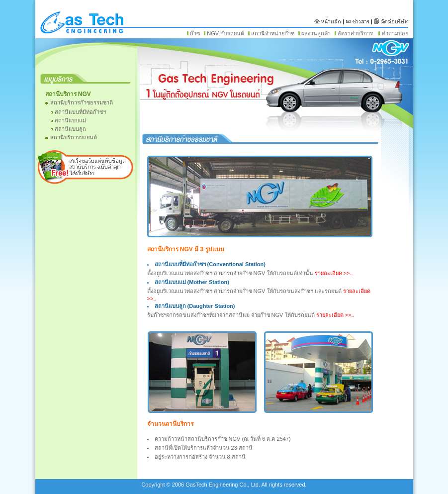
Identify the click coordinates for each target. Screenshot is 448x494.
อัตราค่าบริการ (355, 33)
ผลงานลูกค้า (316, 33)
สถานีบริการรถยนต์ (74, 137)
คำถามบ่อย (395, 33)
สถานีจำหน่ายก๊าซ (273, 33)
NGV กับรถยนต (225, 33)
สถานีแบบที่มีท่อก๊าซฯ (80, 112)
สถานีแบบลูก (70, 129)
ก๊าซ (195, 33)
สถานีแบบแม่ (70, 120)
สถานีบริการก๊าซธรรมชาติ (82, 102)
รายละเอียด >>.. (334, 273)
